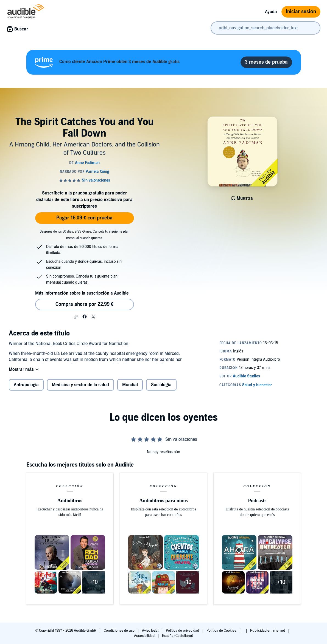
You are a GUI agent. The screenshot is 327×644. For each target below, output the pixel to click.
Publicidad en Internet (268, 631)
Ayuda (271, 12)
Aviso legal (151, 631)
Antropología (26, 389)
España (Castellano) (177, 636)
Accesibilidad (145, 636)
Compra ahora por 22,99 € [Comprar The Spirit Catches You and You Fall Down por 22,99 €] (85, 304)
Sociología (161, 389)
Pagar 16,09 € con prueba (84, 218)
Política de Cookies (222, 631)
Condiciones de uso (120, 631)
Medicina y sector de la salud (80, 389)
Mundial (130, 389)
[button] (76, 317)
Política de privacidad (183, 631)
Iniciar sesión (301, 12)
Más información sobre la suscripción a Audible (82, 293)
